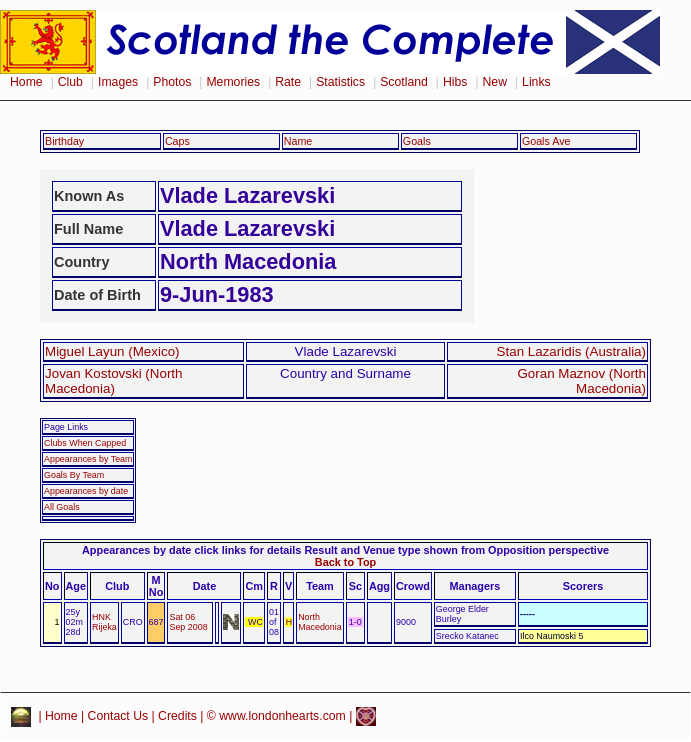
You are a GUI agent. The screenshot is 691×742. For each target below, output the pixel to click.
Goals (417, 141)
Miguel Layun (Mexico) (112, 351)
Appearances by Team (88, 459)
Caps (177, 141)
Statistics (340, 82)
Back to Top (345, 562)
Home (26, 82)
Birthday (64, 141)
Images (118, 82)
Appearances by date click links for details (191, 550)
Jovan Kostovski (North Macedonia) (114, 381)
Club (70, 82)
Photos (172, 82)
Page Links (66, 427)
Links (536, 82)
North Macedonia (320, 622)
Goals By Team (74, 475)
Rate (288, 82)
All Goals (62, 507)
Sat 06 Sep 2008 (188, 622)
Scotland (404, 82)
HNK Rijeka (104, 622)
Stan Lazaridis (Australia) (571, 351)
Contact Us (118, 716)
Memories (233, 82)
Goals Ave (546, 141)
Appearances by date (86, 491)
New (495, 82)
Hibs (455, 82)
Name (298, 141)
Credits (177, 716)
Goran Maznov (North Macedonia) (581, 381)
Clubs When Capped (85, 443)
